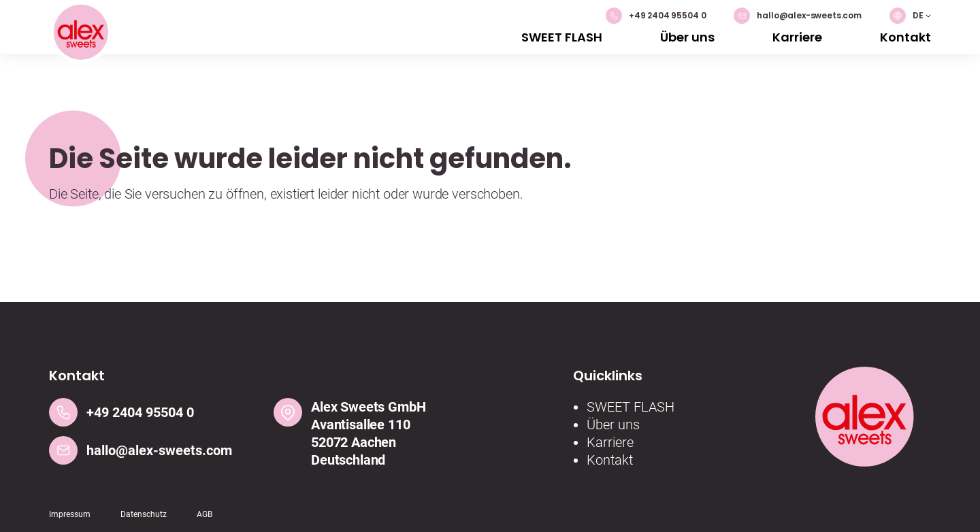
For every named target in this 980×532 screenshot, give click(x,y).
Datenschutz (144, 514)
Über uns (687, 37)
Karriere (797, 37)
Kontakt (905, 37)
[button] (910, 16)
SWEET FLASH (562, 37)
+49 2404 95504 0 (656, 16)
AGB (205, 514)
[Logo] (81, 34)
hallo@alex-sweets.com (798, 16)
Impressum (70, 514)
